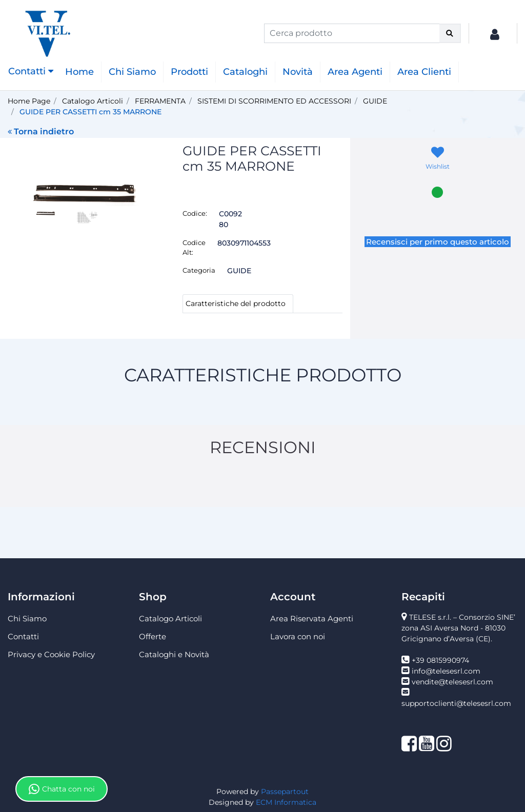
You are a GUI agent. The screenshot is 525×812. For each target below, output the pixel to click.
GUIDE (375, 101)
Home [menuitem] (79, 72)
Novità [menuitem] (298, 72)
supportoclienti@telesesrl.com (456, 703)
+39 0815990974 (440, 660)
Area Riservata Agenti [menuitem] (312, 618)
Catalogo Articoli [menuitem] (170, 618)
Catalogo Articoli (93, 101)
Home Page (29, 101)
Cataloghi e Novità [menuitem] (174, 654)
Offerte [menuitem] (153, 636)
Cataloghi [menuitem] (245, 72)
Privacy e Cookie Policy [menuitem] (51, 654)
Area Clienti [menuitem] (424, 72)
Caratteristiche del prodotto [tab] (236, 303)
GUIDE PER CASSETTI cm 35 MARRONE (90, 112)
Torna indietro (41, 131)
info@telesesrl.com (446, 671)
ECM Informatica (286, 802)
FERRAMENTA (160, 101)
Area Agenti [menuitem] (355, 72)
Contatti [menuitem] (23, 636)
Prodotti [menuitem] (189, 72)
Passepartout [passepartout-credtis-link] (285, 791)
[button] (450, 33)
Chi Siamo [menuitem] (132, 72)
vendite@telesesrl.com (452, 682)
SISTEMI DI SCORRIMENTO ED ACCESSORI (274, 101)
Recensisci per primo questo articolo (438, 242)
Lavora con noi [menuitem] (298, 636)
